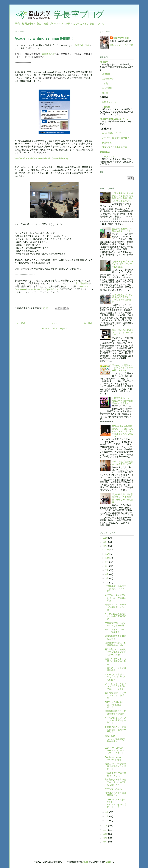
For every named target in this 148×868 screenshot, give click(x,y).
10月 (108, 558)
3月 (107, 812)
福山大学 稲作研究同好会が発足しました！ (123, 230)
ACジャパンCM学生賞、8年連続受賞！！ (114, 705)
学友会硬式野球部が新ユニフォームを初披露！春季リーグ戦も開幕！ (123, 498)
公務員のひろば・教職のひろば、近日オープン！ (115, 730)
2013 (105, 834)
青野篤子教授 (48, 54)
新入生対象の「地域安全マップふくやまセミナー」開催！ (115, 652)
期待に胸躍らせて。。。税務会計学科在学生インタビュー (115, 740)
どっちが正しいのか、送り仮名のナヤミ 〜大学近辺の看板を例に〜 (123, 298)
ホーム (55, 323)
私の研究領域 (82, 283)
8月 (107, 566)
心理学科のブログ (109, 143)
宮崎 (87, 45)
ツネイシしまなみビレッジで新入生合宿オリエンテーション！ (115, 686)
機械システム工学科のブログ (114, 147)
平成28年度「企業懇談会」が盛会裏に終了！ (123, 463)
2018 (105, 538)
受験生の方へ (106, 152)
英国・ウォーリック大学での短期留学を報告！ (115, 661)
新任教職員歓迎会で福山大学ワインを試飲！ (115, 695)
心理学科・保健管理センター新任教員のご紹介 (115, 598)
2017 (105, 542)
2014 (105, 830)
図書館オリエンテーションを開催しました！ (115, 607)
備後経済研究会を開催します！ (115, 637)
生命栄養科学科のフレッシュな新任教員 (115, 624)
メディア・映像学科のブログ (114, 138)
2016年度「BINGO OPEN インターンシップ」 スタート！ (116, 750)
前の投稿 (88, 323)
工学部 (105, 84)
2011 (105, 842)
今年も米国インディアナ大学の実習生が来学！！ (115, 720)
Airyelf (85, 862)
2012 (105, 838)
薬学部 (105, 93)
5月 (107, 578)
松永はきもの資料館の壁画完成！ (115, 794)
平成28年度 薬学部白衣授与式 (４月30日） (115, 589)
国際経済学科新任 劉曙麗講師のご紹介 (115, 644)
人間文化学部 (108, 79)
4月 (107, 583)
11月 (108, 554)
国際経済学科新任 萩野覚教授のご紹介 (115, 713)
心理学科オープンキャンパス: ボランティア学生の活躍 (123, 264)
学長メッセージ (108, 102)
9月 (107, 562)
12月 (108, 550)
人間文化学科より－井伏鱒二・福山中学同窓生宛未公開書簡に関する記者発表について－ (123, 197)
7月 (107, 570)
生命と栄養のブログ (110, 133)
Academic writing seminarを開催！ (114, 758)
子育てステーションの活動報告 (115, 669)
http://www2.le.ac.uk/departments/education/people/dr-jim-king (42, 158)
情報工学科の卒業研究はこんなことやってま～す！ (123, 333)
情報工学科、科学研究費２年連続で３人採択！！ (115, 766)
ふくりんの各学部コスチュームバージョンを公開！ (115, 677)
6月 (107, 574)
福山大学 (104, 62)
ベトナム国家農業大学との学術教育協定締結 (115, 616)
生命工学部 (107, 88)
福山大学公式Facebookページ (114, 119)
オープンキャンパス (110, 156)
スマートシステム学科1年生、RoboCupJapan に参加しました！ (116, 803)
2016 (105, 546)
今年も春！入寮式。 (114, 789)
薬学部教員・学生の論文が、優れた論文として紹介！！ (115, 782)
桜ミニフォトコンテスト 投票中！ (115, 631)
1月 (107, 821)
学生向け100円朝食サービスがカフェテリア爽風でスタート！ (123, 368)
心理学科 (79, 45)
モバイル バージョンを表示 (55, 328)
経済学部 (106, 74)
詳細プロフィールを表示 (122, 45)
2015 (105, 826)
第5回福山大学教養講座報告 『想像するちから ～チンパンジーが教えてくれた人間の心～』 (123, 431)
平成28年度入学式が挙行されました (115, 774)
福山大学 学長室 (121, 38)
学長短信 (105, 107)
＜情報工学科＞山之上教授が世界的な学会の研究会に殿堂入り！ (123, 401)
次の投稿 (21, 323)
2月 (107, 816)
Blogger (110, 862)
